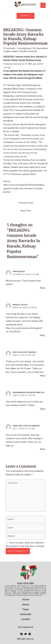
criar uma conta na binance (26, 426)
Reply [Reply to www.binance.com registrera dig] (43, 409)
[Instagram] (30, 634)
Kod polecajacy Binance (24, 352)
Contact (26, 619)
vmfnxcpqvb (19, 272)
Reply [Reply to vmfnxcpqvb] (43, 288)
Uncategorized (24, 48)
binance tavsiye (20, 305)
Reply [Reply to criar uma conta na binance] (43, 449)
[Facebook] (21, 634)
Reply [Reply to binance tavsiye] (43, 335)
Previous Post (26, 203)
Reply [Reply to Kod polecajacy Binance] (43, 376)
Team (26, 609)
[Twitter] (26, 634)
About (26, 604)
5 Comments (9, 48)
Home (26, 599)
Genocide (26, 614)
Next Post (26, 211)
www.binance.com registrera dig (28, 392)
